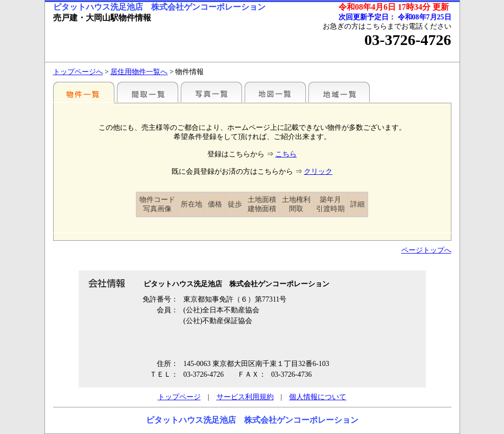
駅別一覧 (84, 92)
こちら (286, 154)
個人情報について (318, 397)
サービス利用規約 (245, 397)
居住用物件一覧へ (139, 72)
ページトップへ (426, 250)
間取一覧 (148, 92)
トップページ (179, 397)
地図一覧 (275, 92)
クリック (318, 172)
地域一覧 (339, 92)
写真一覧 (211, 92)
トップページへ (78, 72)
